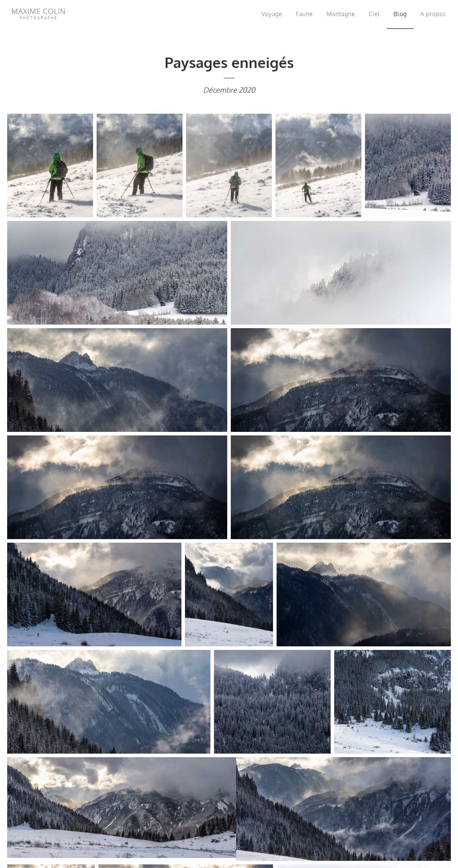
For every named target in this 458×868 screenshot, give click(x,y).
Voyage (272, 14)
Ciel (374, 14)
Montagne (341, 14)
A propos (433, 14)
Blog (402, 13)
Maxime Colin (39, 13)
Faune (304, 14)
